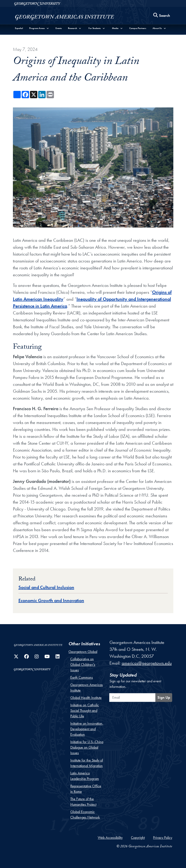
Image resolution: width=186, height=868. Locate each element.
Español (19, 28)
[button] (39, 28)
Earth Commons (82, 677)
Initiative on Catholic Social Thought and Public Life (85, 711)
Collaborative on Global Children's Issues (83, 665)
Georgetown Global (83, 652)
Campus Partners (138, 28)
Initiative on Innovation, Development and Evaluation (87, 729)
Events (59, 28)
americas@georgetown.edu (147, 663)
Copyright (138, 838)
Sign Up (164, 697)
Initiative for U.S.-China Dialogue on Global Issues (87, 747)
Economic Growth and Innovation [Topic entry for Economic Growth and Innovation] (51, 600)
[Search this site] (162, 16)
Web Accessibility (110, 838)
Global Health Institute (86, 698)
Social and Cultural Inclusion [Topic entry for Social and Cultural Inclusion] (46, 587)
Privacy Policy (163, 838)
